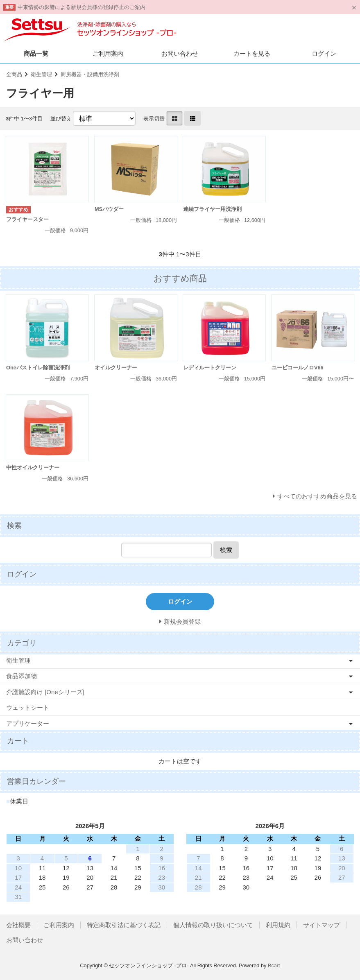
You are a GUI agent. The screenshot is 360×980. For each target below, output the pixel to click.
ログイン (324, 53)
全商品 (14, 74)
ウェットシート (28, 707)
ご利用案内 (108, 53)
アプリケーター (28, 723)
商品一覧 (36, 53)
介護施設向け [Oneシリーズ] (45, 692)
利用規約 (278, 925)
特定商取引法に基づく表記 (124, 925)
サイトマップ (322, 925)
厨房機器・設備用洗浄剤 (90, 74)
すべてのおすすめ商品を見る (317, 496)
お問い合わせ (180, 53)
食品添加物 (22, 676)
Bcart (274, 965)
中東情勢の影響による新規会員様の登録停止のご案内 (82, 7)
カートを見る (252, 53)
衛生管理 (41, 74)
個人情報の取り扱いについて (213, 925)
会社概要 (18, 925)
